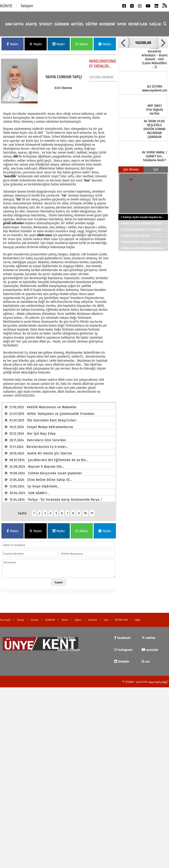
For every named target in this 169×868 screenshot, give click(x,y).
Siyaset (46, 24)
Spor (122, 24)
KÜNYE (6, 6)
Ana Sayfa (14, 24)
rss (146, 659)
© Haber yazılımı (146, 679)
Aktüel (77, 24)
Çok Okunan (131, 169)
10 (85, 511)
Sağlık (155, 24)
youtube (150, 647)
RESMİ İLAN (138, 24)
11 (92, 511)
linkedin (122, 659)
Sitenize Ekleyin (68, 647)
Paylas (13, 44)
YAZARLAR (143, 43)
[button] (124, 43)
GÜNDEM (62, 24)
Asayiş (31, 24)
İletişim (27, 6)
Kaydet (59, 580)
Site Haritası (66, 635)
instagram (123, 647)
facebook (122, 635)
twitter (149, 635)
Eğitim (91, 24)
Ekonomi (107, 24)
